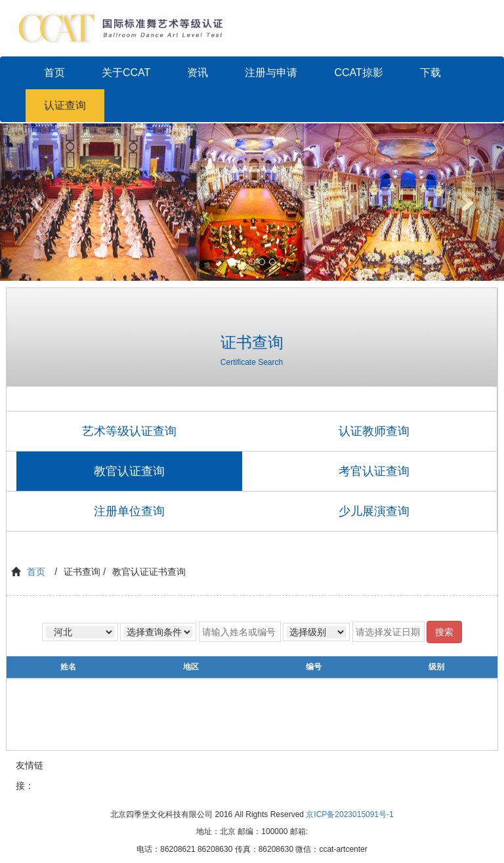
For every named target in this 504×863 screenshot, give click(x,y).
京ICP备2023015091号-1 (349, 814)
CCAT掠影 (358, 73)
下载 (430, 73)
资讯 (198, 73)
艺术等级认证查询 (129, 431)
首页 (54, 73)
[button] (38, 202)
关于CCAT (126, 73)
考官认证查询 (374, 471)
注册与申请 (271, 73)
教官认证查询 (129, 471)
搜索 (444, 632)
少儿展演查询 (374, 511)
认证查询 (65, 105)
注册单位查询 (129, 511)
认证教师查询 (374, 431)
